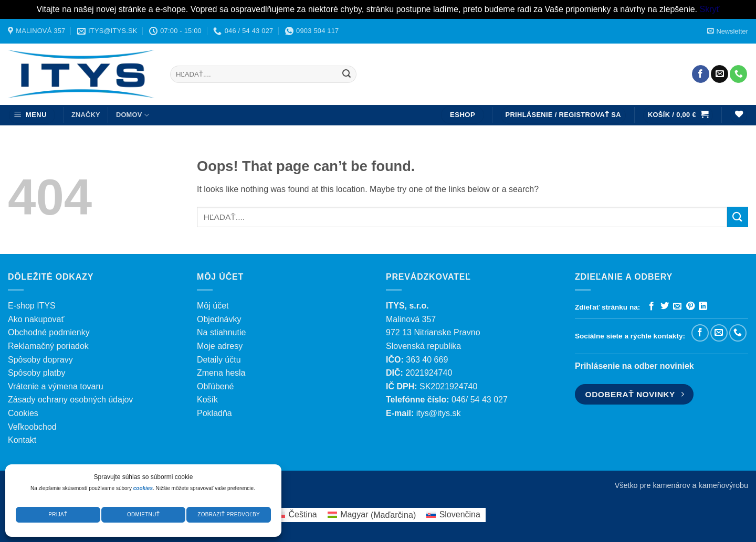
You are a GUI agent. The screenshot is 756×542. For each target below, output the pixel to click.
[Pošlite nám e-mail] (720, 74)
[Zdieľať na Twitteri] (665, 306)
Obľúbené (216, 386)
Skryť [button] (709, 9)
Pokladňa (214, 413)
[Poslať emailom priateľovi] (677, 306)
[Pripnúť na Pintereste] (690, 306)
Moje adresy (220, 346)
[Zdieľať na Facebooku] (652, 306)
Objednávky (219, 319)
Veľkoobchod (32, 427)
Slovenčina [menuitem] (460, 514)
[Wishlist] (739, 115)
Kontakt (22, 440)
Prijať (58, 514)
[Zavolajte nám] (738, 74)
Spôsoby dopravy (40, 360)
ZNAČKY (86, 115)
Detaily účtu (219, 360)
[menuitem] (296, 515)
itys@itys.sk (439, 413)
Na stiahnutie (221, 332)
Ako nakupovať (36, 319)
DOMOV (133, 115)
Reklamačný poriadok (48, 346)
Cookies (23, 413)
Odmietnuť (143, 514)
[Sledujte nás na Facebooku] (701, 74)
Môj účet (213, 306)
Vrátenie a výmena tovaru (56, 386)
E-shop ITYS (32, 306)
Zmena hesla (221, 373)
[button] (728, 31)
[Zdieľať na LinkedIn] (703, 306)
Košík (207, 400)
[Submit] (346, 74)
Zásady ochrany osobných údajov (70, 400)
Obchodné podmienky (49, 332)
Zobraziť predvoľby (229, 514)
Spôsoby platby (36, 373)
